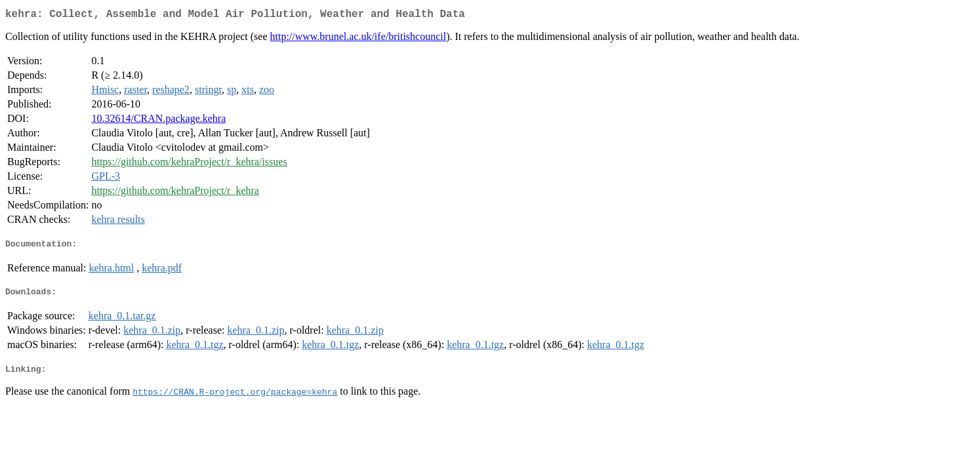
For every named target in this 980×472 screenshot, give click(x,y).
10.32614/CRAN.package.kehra (158, 121)
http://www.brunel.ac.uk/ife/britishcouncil (358, 39)
